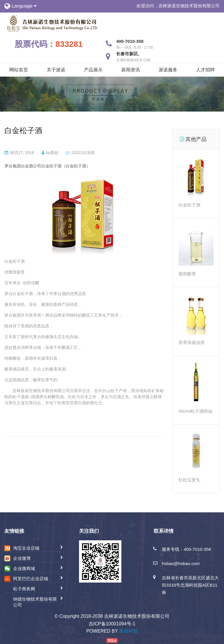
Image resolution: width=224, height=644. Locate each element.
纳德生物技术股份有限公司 (35, 602)
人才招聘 (205, 70)
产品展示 (93, 70)
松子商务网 (24, 589)
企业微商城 (24, 568)
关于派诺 (56, 70)
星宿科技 (128, 631)
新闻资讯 (131, 70)
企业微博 (22, 558)
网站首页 (19, 70)
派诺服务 (168, 70)
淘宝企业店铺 (26, 548)
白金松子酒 (23, 130)
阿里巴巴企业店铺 (31, 579)
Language (24, 6)
